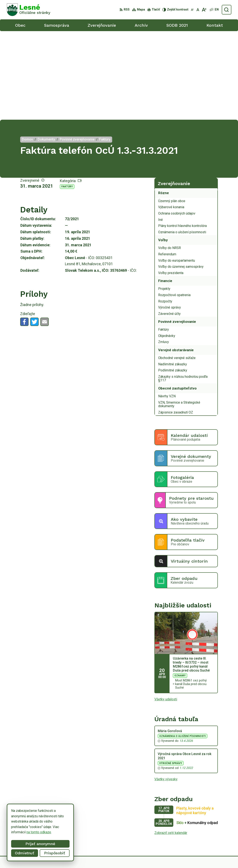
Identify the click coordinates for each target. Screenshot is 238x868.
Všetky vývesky (166, 691)
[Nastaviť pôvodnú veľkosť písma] (198, 10)
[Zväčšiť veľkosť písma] (204, 10)
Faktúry (67, 98)
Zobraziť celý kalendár (171, 744)
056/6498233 (208, 828)
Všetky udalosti (166, 611)
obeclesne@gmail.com (215, 838)
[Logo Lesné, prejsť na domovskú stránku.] (29, 10)
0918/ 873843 (208, 833)
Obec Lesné (169, 857)
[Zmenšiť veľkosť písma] (192, 10)
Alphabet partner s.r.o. (116, 857)
